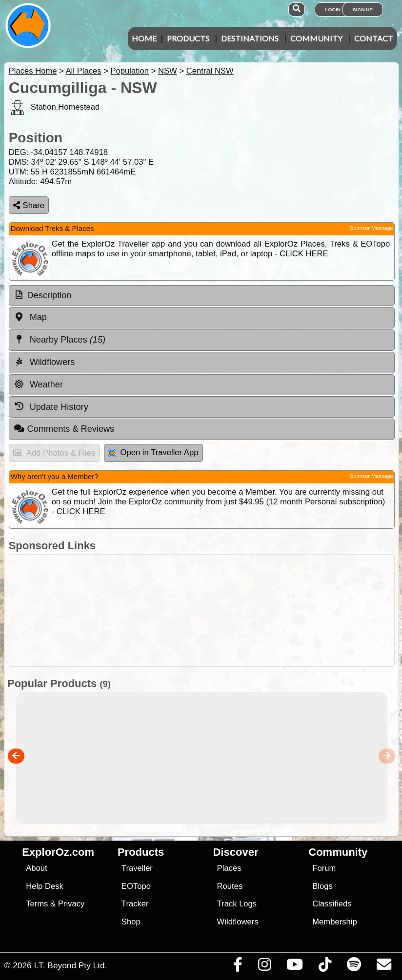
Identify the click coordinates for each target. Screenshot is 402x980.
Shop (131, 922)
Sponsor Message (372, 228)
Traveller (137, 868)
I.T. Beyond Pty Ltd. (70, 965)
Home (144, 38)
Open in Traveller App (153, 452)
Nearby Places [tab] (60, 340)
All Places (84, 71)
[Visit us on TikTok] (325, 967)
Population (130, 71)
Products (188, 38)
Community (316, 38)
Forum (324, 868)
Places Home (33, 71)
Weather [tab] (38, 384)
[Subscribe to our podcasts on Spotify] (354, 967)
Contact (374, 38)
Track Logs (237, 904)
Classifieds (332, 904)
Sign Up (363, 10)
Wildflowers (238, 922)
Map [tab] (30, 317)
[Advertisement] (206, 610)
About (36, 868)
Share (29, 205)
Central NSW (210, 71)
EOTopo (136, 886)
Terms (37, 904)
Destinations (250, 38)
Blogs (322, 886)
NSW (168, 71)
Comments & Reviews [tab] (64, 429)
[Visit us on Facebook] (238, 967)
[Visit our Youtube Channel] (294, 967)
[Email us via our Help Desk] (384, 967)
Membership (334, 922)
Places (229, 868)
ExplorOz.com (58, 852)
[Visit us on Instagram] (264, 967)
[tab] (202, 296)
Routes (230, 886)
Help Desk (45, 886)
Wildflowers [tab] (44, 362)
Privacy (71, 904)
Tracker (135, 904)
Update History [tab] (51, 406)
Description (50, 295)
